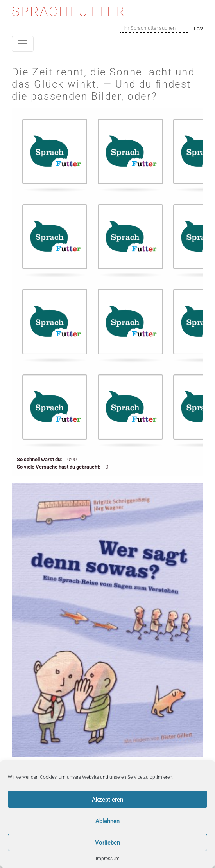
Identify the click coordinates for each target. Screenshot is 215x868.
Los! (199, 28)
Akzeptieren (107, 800)
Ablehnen (107, 821)
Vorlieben (107, 843)
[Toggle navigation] (23, 44)
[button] (55, 154)
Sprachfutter (69, 12)
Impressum (108, 859)
